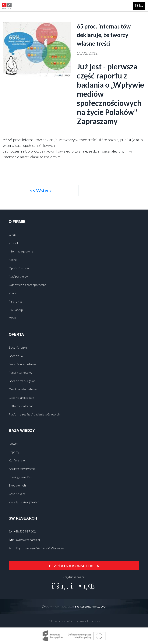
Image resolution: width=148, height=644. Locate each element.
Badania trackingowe (22, 381)
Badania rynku (18, 347)
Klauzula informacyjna (87, 621)
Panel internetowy (21, 372)
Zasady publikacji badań (24, 502)
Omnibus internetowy (23, 389)
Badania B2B (17, 356)
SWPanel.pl (16, 310)
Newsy (13, 443)
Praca (12, 293)
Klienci (13, 260)
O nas (12, 235)
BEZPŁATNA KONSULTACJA (74, 566)
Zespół (13, 243)
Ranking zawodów (20, 477)
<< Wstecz (41, 190)
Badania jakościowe (21, 398)
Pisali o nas (16, 301)
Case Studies (17, 494)
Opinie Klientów (19, 268)
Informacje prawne (21, 251)
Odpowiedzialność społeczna (27, 285)
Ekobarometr (18, 485)
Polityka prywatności (60, 621)
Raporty (14, 452)
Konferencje (17, 460)
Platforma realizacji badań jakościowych (34, 414)
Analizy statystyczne (22, 469)
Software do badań (21, 406)
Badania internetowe (22, 364)
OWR (12, 318)
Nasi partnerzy (18, 276)
